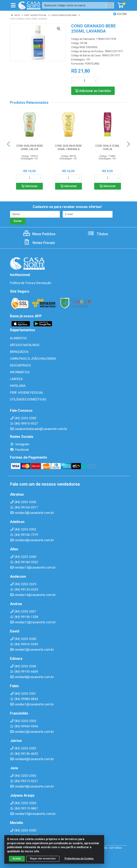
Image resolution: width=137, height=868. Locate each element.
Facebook (19, 450)
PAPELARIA (18, 386)
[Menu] (13, 5)
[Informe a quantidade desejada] (85, 81)
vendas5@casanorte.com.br (32, 513)
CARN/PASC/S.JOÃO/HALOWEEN (33, 359)
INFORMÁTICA (20, 372)
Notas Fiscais (39, 243)
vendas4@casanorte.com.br (32, 540)
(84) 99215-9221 (24, 781)
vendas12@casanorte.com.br (33, 622)
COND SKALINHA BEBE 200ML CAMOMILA (68, 147)
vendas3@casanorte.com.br (32, 650)
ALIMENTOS (18, 338)
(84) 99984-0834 (24, 699)
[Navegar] (8, 144)
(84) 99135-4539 (24, 590)
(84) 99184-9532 (24, 562)
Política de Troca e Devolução (31, 283)
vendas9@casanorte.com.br (32, 786)
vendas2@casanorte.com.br (32, 732)
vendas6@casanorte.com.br (32, 759)
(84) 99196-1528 (24, 617)
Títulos (98, 234)
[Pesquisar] (111, 5)
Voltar (120, 14)
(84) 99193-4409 (24, 672)
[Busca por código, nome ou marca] (74, 5)
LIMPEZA (16, 379)
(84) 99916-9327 (24, 424)
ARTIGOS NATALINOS (25, 345)
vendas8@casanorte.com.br (32, 677)
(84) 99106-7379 (24, 535)
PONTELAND (92, 64)
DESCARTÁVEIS (20, 365)
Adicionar (29, 186)
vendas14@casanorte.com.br (33, 595)
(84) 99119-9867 (24, 808)
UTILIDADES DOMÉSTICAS (28, 399)
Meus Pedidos (39, 234)
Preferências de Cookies (79, 859)
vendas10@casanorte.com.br (33, 814)
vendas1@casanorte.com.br (32, 704)
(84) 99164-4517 (24, 507)
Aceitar (17, 859)
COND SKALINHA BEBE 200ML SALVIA (30, 147)
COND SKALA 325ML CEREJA (107, 147)
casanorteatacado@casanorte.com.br (39, 429)
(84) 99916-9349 (24, 644)
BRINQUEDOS (19, 352)
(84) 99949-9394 (24, 726)
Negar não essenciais (43, 859)
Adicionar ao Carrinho (93, 91)
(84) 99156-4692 (24, 754)
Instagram (20, 444)
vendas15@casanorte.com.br (33, 568)
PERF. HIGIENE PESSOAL (27, 393)
